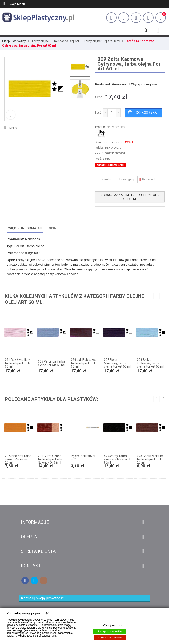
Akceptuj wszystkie (110, 631)
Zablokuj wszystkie (110, 638)
